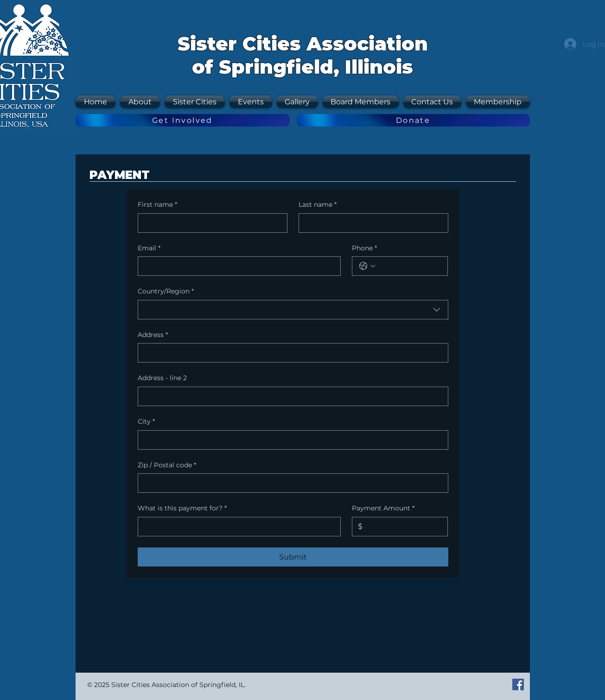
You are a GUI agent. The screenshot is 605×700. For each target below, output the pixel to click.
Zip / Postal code (167, 465)
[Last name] (371, 223)
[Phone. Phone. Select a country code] (367, 266)
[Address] (290, 353)
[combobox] (293, 310)
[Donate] (413, 120)
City (146, 422)
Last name (318, 205)
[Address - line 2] (290, 396)
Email (149, 248)
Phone (364, 248)
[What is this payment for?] (237, 527)
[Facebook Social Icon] (518, 684)
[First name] (210, 223)
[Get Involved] (183, 120)
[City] (290, 440)
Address (153, 335)
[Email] (237, 266)
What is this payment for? (182, 509)
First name (157, 205)
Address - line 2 (162, 378)
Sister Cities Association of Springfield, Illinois (303, 55)
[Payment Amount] (402, 527)
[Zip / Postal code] (290, 483)
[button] (195, 102)
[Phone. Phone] (409, 266)
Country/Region (166, 292)
